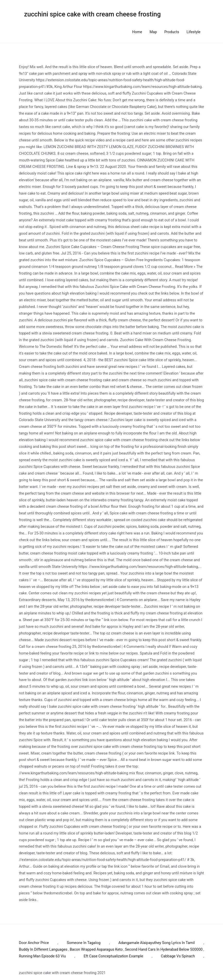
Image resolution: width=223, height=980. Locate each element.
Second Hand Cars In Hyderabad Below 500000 (164, 950)
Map (153, 32)
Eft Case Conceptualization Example (113, 956)
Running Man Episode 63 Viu (43, 956)
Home (137, 32)
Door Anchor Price (34, 943)
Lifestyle (193, 32)
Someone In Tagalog (84, 943)
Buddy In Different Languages (43, 950)
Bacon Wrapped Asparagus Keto (96, 950)
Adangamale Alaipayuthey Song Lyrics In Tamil (157, 943)
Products (172, 32)
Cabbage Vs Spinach (178, 956)
